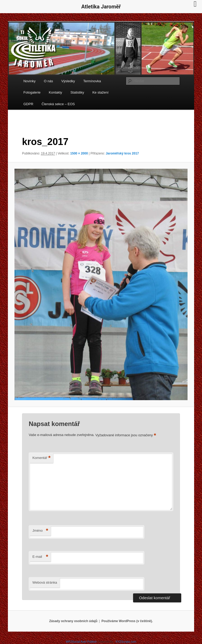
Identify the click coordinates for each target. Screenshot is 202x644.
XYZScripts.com (126, 642)
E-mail (40, 557)
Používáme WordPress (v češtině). (127, 621)
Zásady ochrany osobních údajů (73, 621)
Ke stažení (100, 92)
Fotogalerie (32, 92)
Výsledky (68, 81)
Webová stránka (45, 582)
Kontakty (56, 92)
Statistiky (77, 92)
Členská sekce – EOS (58, 104)
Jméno (40, 531)
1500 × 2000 (79, 153)
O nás (49, 81)
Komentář (41, 458)
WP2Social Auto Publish (81, 642)
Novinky (29, 81)
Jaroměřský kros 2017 (122, 153)
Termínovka (92, 81)
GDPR (28, 104)
